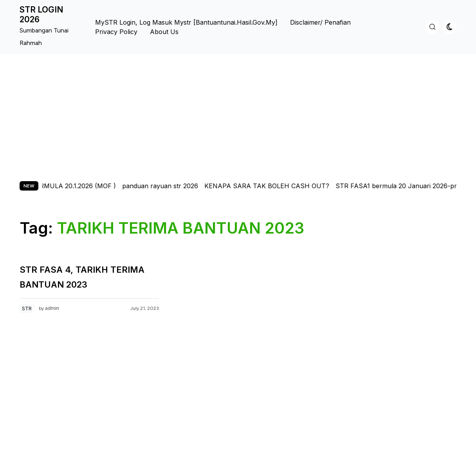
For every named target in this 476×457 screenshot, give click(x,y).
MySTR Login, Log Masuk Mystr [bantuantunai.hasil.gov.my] (186, 22)
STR (27, 309)
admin (52, 308)
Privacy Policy (116, 32)
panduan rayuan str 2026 (165, 186)
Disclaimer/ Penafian (320, 22)
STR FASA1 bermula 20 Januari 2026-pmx (404, 186)
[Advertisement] (238, 113)
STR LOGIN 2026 (41, 14)
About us (164, 32)
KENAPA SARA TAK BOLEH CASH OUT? (271, 186)
